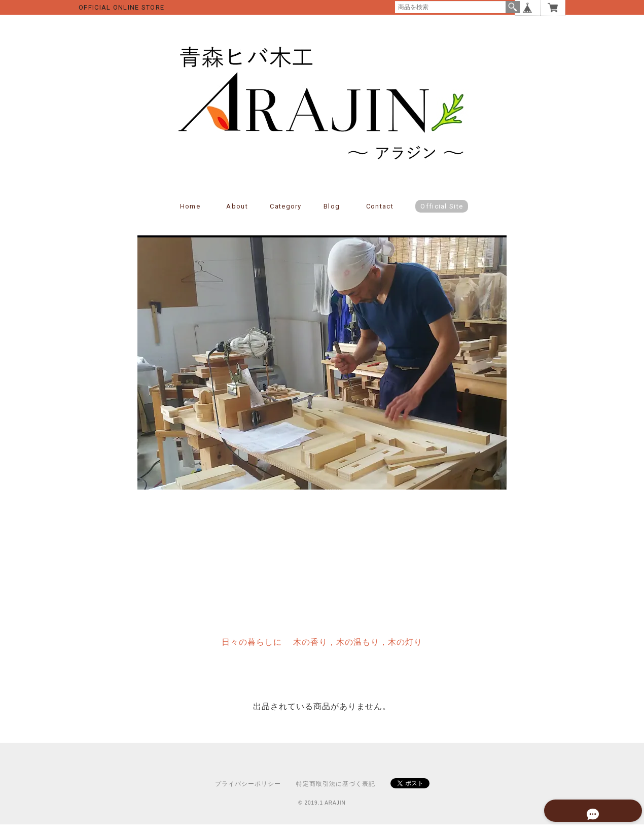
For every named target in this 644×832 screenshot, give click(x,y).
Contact (380, 214)
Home (190, 214)
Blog (332, 214)
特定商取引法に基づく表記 (336, 791)
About (237, 214)
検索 (513, 7)
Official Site (442, 214)
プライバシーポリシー (248, 791)
